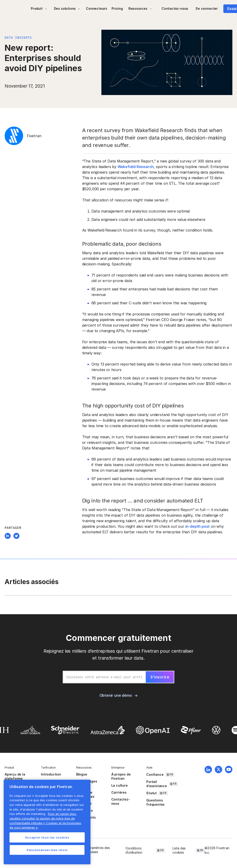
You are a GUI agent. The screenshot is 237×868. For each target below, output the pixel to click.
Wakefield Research (136, 167)
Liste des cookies (179, 850)
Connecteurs (97, 8)
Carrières (119, 792)
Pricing (117, 8)
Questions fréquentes (155, 802)
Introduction (51, 774)
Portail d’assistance (157, 784)
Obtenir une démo (116, 695)
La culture (120, 785)
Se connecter (207, 8)
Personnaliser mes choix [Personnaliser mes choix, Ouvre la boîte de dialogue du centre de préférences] (47, 850)
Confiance (155, 774)
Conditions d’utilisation (134, 850)
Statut (151, 793)
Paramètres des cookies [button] (98, 850)
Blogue (82, 774)
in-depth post (198, 526)
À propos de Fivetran (121, 776)
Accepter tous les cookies (47, 837)
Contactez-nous (175, 8)
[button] (39, 9)
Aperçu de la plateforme (15, 776)
